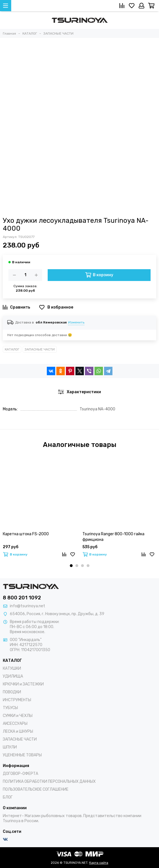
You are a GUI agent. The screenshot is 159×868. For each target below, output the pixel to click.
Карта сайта (99, 863)
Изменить (76, 322)
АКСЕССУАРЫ (15, 724)
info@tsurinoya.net (27, 606)
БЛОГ (8, 797)
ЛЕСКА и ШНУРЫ (18, 731)
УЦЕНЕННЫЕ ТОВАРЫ (22, 755)
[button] (71, 566)
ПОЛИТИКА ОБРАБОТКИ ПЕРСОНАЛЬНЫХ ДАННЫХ (49, 782)
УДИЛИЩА (13, 676)
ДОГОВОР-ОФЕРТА (20, 774)
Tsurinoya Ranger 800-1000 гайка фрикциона (113, 537)
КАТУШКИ (12, 668)
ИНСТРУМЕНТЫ (17, 700)
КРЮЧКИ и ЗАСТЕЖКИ (23, 684)
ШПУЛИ (10, 747)
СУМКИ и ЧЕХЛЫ (18, 716)
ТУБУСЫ (10, 708)
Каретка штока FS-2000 (26, 534)
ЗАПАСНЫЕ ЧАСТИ (40, 349)
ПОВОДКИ (12, 692)
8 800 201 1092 (22, 598)
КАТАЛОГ (12, 349)
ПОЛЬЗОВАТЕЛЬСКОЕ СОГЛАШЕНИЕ (36, 789)
